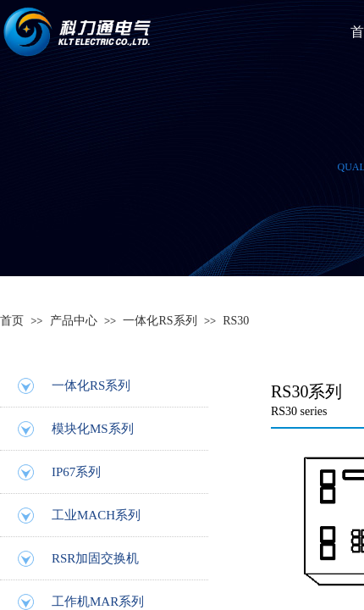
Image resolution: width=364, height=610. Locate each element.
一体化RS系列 (160, 321)
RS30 (236, 321)
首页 (12, 321)
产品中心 (74, 321)
